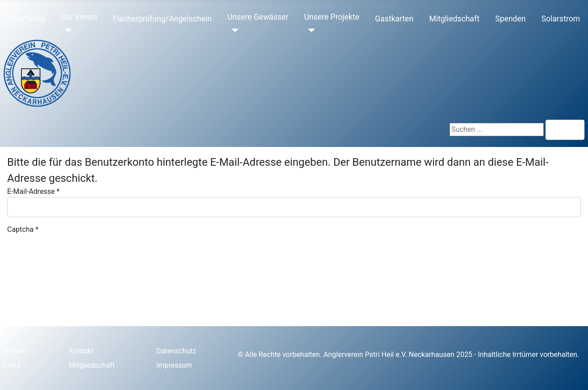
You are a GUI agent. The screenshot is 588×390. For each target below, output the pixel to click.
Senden (27, 301)
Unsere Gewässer (258, 17)
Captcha (23, 229)
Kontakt (81, 351)
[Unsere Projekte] (310, 30)
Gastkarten (394, 19)
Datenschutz (176, 351)
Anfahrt (15, 351)
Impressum (174, 365)
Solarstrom (561, 19)
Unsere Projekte (332, 17)
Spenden (510, 19)
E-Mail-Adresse (33, 191)
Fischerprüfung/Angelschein (162, 19)
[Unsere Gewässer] (233, 30)
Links (12, 365)
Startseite (29, 19)
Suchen (565, 130)
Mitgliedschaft (455, 19)
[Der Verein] (66, 30)
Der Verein (79, 17)
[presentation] (75, 252)
